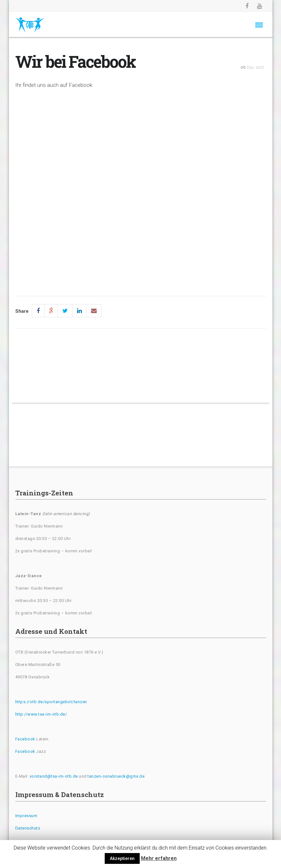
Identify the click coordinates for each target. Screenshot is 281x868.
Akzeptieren (122, 858)
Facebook (25, 739)
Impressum (26, 816)
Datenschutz (28, 828)
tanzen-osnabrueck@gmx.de (116, 776)
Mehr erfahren (159, 858)
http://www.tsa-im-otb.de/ (41, 714)
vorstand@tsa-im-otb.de (54, 776)
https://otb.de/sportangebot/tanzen (51, 702)
